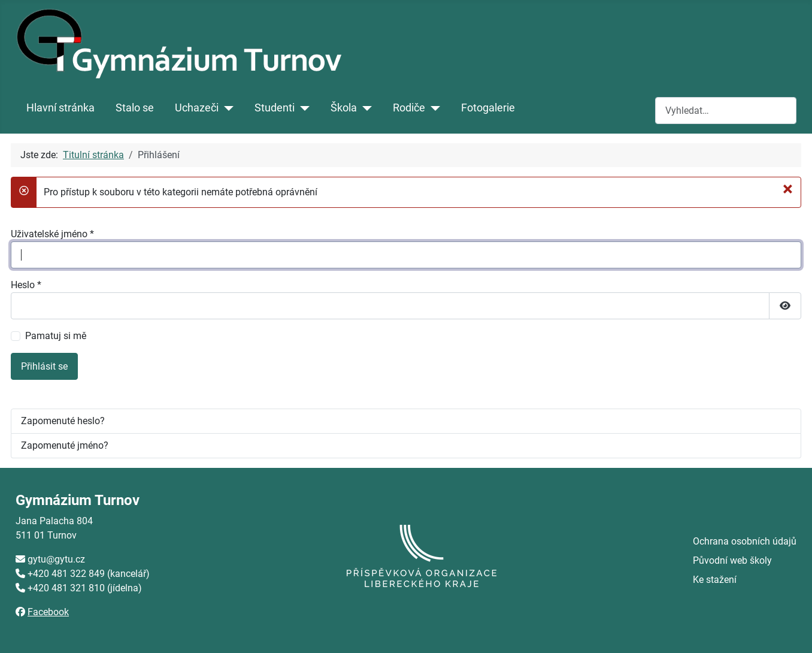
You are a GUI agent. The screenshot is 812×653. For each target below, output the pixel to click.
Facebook (48, 612)
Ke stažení (715, 580)
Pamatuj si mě (56, 336)
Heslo (26, 285)
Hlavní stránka (60, 108)
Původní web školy (732, 560)
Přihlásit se (44, 366)
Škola (344, 108)
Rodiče (409, 108)
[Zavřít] (788, 189)
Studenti (275, 108)
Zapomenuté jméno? (65, 445)
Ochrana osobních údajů (745, 541)
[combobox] (726, 111)
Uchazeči (197, 108)
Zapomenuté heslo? (63, 421)
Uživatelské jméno (52, 234)
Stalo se (135, 108)
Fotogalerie (488, 108)
